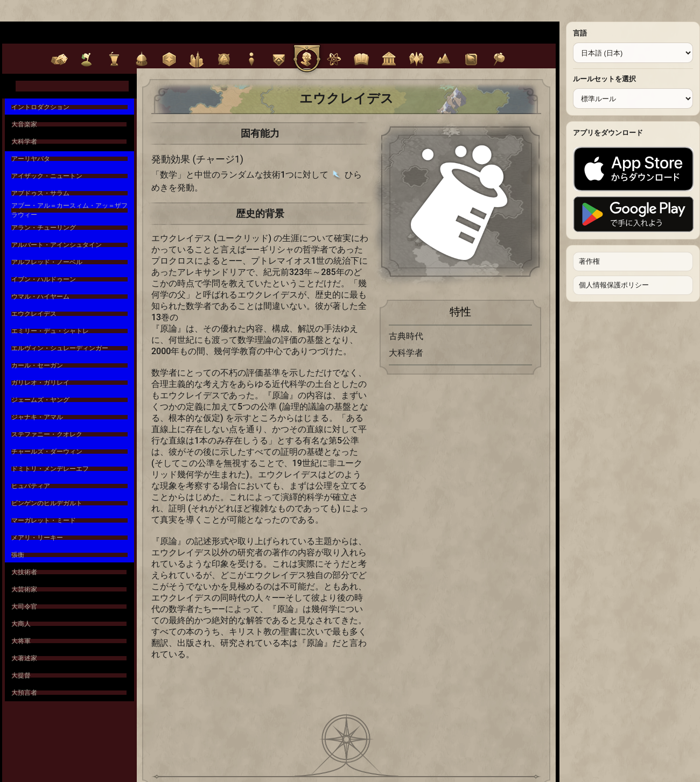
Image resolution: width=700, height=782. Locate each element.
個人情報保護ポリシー (614, 285)
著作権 (589, 261)
